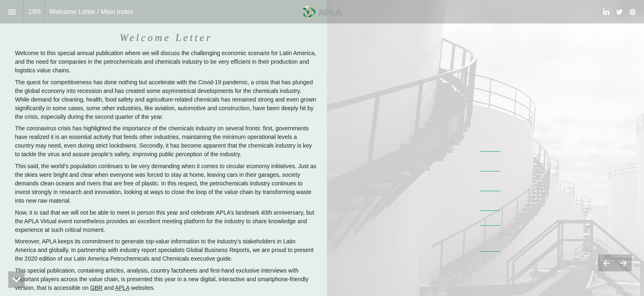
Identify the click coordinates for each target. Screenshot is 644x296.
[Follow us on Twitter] (619, 12)
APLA (122, 288)
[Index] (12, 12)
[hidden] (16, 280)
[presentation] (322, 148)
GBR (96, 288)
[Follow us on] (632, 12)
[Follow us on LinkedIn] (606, 12)
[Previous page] (606, 263)
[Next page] (623, 263)
